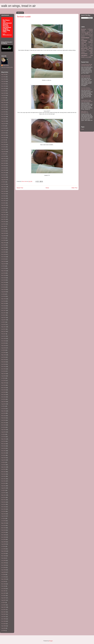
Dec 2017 (4, 310)
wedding (87, 57)
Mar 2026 (4, 79)
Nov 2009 (4, 537)
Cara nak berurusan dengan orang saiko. (86, 76)
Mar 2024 (4, 135)
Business (84, 29)
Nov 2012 (4, 453)
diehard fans (90, 32)
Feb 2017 (4, 334)
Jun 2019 (3, 268)
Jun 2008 (3, 577)
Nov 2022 (4, 173)
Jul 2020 (3, 238)
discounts (83, 34)
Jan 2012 (3, 476)
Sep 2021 (4, 205)
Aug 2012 (4, 460)
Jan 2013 (3, 448)
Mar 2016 (4, 360)
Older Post (74, 188)
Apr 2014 (3, 413)
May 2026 (4, 74)
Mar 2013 (4, 444)
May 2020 (4, 243)
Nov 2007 (4, 593)
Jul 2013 (3, 434)
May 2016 (4, 355)
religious (91, 51)
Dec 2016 (4, 338)
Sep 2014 (4, 402)
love (92, 41)
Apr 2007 (3, 610)
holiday (91, 39)
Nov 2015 (4, 369)
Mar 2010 (4, 528)
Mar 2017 (4, 331)
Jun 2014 (3, 409)
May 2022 (4, 187)
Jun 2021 (3, 212)
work (90, 57)
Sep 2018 (4, 289)
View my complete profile (7, 67)
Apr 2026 (3, 77)
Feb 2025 (4, 109)
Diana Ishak (6, 65)
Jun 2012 (3, 465)
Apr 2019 (3, 273)
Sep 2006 (4, 626)
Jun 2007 (3, 605)
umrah (91, 54)
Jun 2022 (3, 184)
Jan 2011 (3, 504)
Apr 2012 (3, 469)
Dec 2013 (4, 423)
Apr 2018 (3, 301)
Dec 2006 (4, 619)
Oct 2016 (3, 343)
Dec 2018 (4, 282)
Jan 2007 (3, 617)
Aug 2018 (4, 292)
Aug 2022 (4, 180)
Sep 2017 (4, 317)
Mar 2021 (4, 219)
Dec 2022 (4, 170)
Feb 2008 (4, 586)
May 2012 (4, 467)
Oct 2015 (3, 371)
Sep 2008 (4, 570)
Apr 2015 (3, 385)
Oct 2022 (3, 175)
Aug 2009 (4, 544)
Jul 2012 (3, 462)
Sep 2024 (4, 121)
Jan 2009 (3, 560)
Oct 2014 (3, 399)
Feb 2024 (4, 138)
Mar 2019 (4, 275)
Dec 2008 (4, 563)
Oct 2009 (3, 539)
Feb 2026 (4, 81)
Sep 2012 (4, 458)
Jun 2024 (3, 128)
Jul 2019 (3, 266)
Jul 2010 (3, 518)
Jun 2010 (3, 521)
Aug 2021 (4, 208)
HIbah (83, 39)
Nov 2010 (4, 509)
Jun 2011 (3, 493)
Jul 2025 (3, 98)
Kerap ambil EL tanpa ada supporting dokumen (87, 101)
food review (88, 35)
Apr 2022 (3, 189)
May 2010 (4, 523)
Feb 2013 (4, 446)
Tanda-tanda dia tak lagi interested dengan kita (87, 65)
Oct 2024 (3, 119)
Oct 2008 (3, 567)
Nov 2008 (4, 565)
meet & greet (89, 44)
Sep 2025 (4, 93)
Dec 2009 (4, 535)
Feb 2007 (4, 614)
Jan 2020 (3, 252)
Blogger (51, 641)
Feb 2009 (4, 558)
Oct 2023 (3, 147)
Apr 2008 (3, 582)
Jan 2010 (3, 532)
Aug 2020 (4, 236)
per (92, 46)
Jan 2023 (3, 168)
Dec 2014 (4, 395)
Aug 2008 (4, 572)
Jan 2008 (3, 589)
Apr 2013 (3, 441)
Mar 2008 (4, 584)
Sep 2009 (4, 542)
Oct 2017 (3, 315)
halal (92, 38)
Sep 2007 (4, 598)
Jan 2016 (3, 364)
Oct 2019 (3, 259)
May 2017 (4, 327)
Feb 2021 (4, 222)
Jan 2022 (3, 196)
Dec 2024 (4, 114)
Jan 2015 (3, 392)
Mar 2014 (4, 416)
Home (47, 188)
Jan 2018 (3, 308)
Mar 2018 (4, 303)
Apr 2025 (3, 105)
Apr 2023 (3, 161)
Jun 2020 (3, 240)
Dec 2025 (4, 86)
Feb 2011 (4, 502)
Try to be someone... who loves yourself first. (86, 89)
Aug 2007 (4, 600)
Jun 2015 (3, 381)
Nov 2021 (4, 201)
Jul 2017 (3, 322)
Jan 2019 (3, 280)
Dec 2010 (4, 507)
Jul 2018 (3, 294)
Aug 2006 (4, 628)
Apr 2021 (3, 217)
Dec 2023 (4, 142)
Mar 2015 (4, 388)
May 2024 (4, 130)
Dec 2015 (4, 366)
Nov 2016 (4, 341)
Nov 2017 (4, 313)
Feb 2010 (4, 530)
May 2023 (4, 159)
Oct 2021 (3, 203)
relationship (84, 51)
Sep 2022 (4, 177)
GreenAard (85, 38)
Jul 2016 (3, 350)
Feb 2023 (4, 166)
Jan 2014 (3, 420)
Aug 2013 (4, 432)
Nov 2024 (4, 117)
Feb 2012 (4, 474)
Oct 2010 (3, 511)
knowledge (84, 41)
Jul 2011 (3, 490)
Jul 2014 (3, 406)
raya (92, 50)
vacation (84, 55)
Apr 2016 (3, 357)
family (87, 33)
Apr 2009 (3, 553)
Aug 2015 (4, 376)
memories (84, 45)
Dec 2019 (4, 254)
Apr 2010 (3, 525)
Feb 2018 (4, 306)
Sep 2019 (4, 261)
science (83, 52)
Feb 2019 (4, 278)
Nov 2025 (4, 88)
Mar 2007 (4, 612)
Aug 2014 (4, 404)
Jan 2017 (3, 336)
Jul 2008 (3, 574)
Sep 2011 (4, 486)
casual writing (87, 31)
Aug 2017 (4, 320)
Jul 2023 (3, 154)
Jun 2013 (3, 437)
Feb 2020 (4, 250)
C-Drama (90, 29)
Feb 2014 (4, 418)
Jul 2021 (3, 210)
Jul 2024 (3, 126)
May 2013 (4, 439)
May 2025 (4, 102)
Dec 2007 (4, 591)
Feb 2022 (4, 194)
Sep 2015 (4, 374)
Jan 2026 (3, 84)
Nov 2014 (4, 397)
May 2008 (4, 579)
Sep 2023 (4, 149)
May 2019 (4, 271)
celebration (84, 32)
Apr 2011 (3, 497)
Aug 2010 (4, 516)
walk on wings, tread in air (18, 6)
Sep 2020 (4, 233)
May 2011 (4, 495)
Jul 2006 (3, 631)
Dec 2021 (4, 198)
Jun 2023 (3, 156)
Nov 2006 (4, 621)
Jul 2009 (3, 546)
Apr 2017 (3, 329)
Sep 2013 (4, 430)
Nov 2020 (4, 229)
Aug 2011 (4, 488)
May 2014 (4, 411)
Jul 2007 (3, 603)
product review (85, 50)
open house (88, 46)
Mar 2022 (4, 191)
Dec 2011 (4, 479)
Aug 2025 (4, 95)
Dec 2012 (4, 451)
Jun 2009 (3, 549)
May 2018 (4, 299)
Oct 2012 (3, 455)
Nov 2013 (4, 425)
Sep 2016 (4, 345)
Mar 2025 (4, 107)
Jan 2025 (3, 112)
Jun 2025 (3, 100)
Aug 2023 (4, 152)
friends (91, 36)
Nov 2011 (4, 481)
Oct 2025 (3, 91)
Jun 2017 (3, 324)
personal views (87, 48)
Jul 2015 (3, 378)
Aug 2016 (4, 348)
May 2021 (4, 215)
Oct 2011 (3, 483)
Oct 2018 (3, 287)
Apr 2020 (3, 245)
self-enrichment (87, 53)
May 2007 (4, 607)
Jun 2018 (3, 296)
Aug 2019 (4, 264)
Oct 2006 (3, 624)
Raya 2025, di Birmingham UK (85, 112)
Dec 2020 (4, 226)
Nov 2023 (4, 145)
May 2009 (4, 551)
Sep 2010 (4, 514)
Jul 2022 (3, 182)
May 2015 (4, 383)
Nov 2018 (4, 285)
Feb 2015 (4, 390)
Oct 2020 (3, 231)
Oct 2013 (3, 427)
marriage (84, 42)
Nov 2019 (4, 257)
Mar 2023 (4, 163)
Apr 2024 (3, 133)
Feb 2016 (4, 362)
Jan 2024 (3, 140)
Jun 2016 (3, 353)
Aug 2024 (4, 124)
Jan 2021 (3, 224)
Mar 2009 (4, 556)
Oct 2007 (3, 595)
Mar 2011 (4, 500)
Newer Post (20, 188)
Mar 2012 (4, 472)
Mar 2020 (4, 247)
